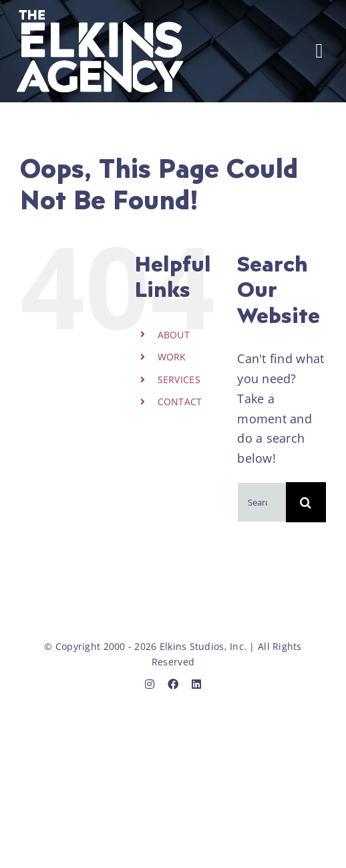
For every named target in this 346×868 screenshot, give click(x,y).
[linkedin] (196, 684)
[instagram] (150, 684)
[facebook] (173, 684)
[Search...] (262, 502)
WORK (172, 357)
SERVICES (179, 379)
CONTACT (180, 402)
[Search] (306, 502)
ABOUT (174, 335)
